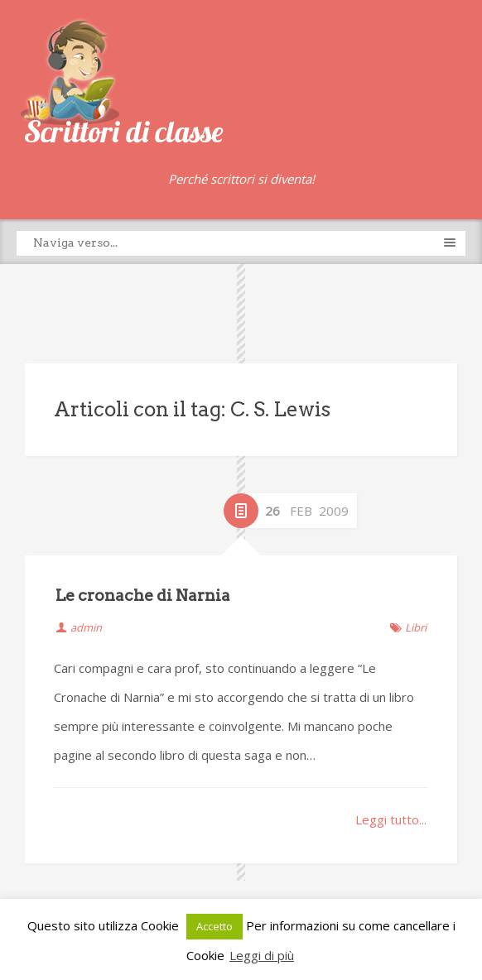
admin (86, 627)
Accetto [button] (214, 926)
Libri (416, 627)
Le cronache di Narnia (143, 596)
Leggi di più (262, 955)
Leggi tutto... (391, 819)
